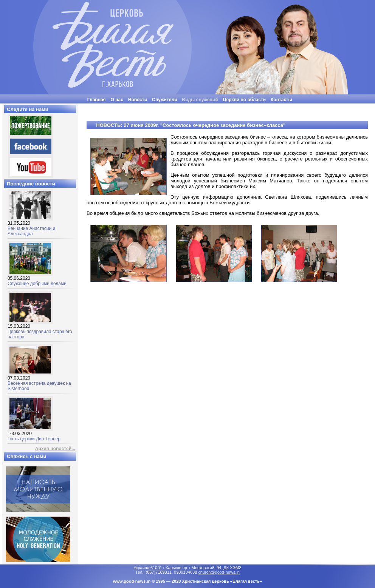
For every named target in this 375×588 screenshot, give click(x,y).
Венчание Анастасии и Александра (31, 226)
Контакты (281, 100)
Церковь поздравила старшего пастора (40, 329)
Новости (138, 100)
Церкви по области (245, 100)
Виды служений (200, 100)
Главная (97, 100)
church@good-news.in (219, 572)
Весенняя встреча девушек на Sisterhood (39, 381)
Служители (164, 100)
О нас (117, 100)
